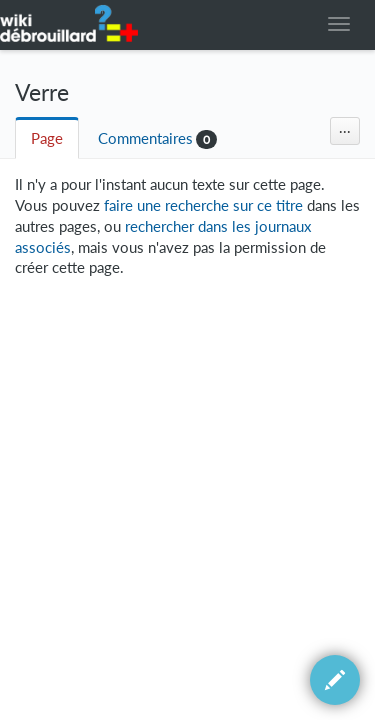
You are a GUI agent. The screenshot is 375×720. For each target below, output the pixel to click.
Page (47, 138)
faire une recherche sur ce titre (203, 205)
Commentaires (145, 138)
